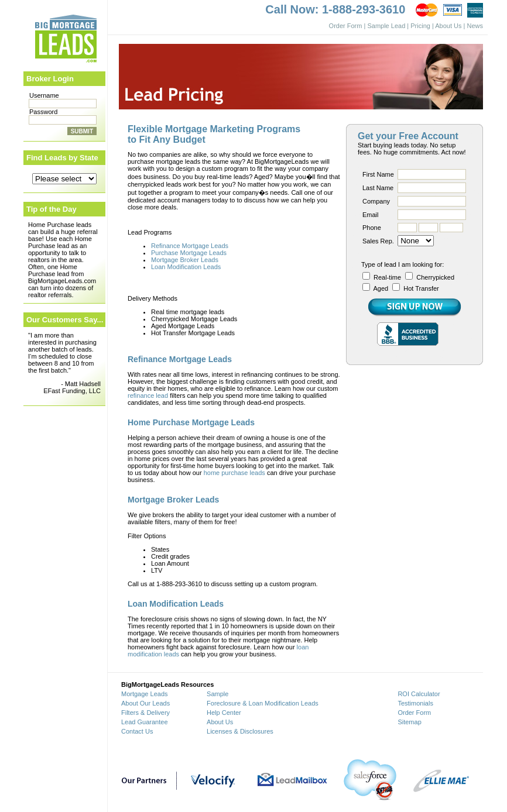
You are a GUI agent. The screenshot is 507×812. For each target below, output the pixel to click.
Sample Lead (386, 26)
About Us (448, 26)
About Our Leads (145, 703)
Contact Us (137, 731)
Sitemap (409, 722)
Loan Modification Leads (186, 267)
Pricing (420, 26)
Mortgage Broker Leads (185, 260)
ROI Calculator (419, 694)
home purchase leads (234, 473)
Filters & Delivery (145, 713)
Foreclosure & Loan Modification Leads (263, 703)
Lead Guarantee (145, 722)
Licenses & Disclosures (240, 731)
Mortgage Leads (145, 694)
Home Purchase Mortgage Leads (191, 422)
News (475, 26)
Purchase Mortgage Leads (189, 253)
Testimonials (415, 703)
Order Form (346, 26)
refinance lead (148, 395)
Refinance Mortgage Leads (190, 246)
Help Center (224, 713)
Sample (217, 694)
